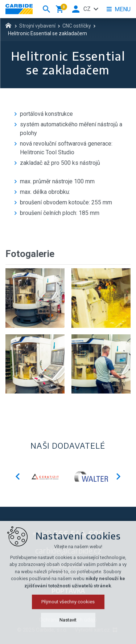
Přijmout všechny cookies (68, 630)
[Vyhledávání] (46, 9)
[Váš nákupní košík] (61, 9)
